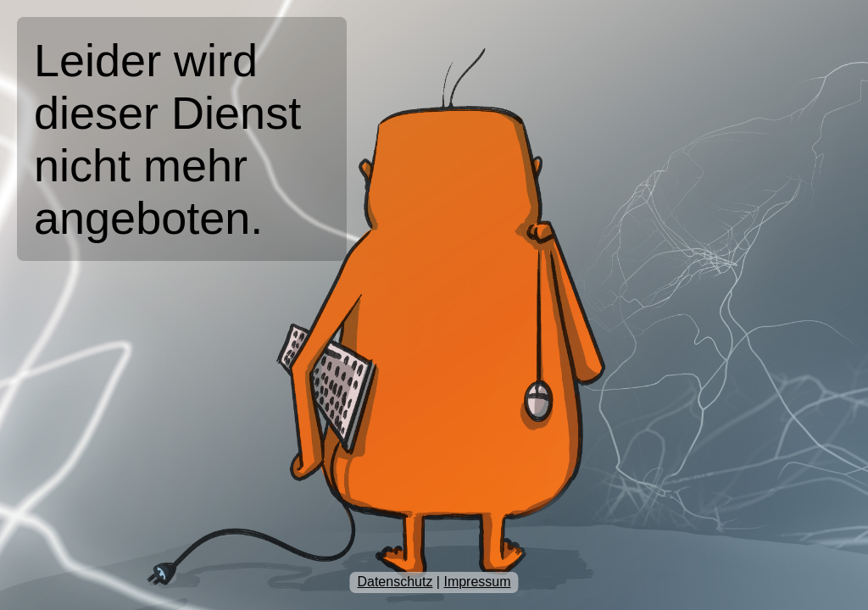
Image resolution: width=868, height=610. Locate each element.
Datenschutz (395, 582)
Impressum (477, 582)
